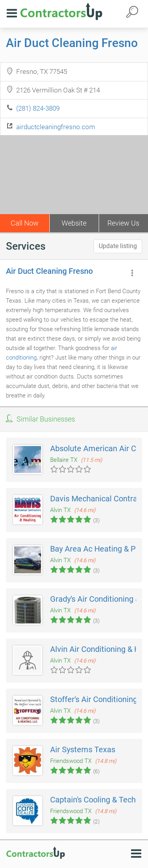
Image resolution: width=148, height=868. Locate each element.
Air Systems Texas (83, 749)
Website (74, 223)
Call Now (25, 223)
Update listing (118, 246)
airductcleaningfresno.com (56, 127)
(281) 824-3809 (38, 108)
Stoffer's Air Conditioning (94, 699)
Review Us (123, 223)
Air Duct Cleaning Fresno (72, 43)
